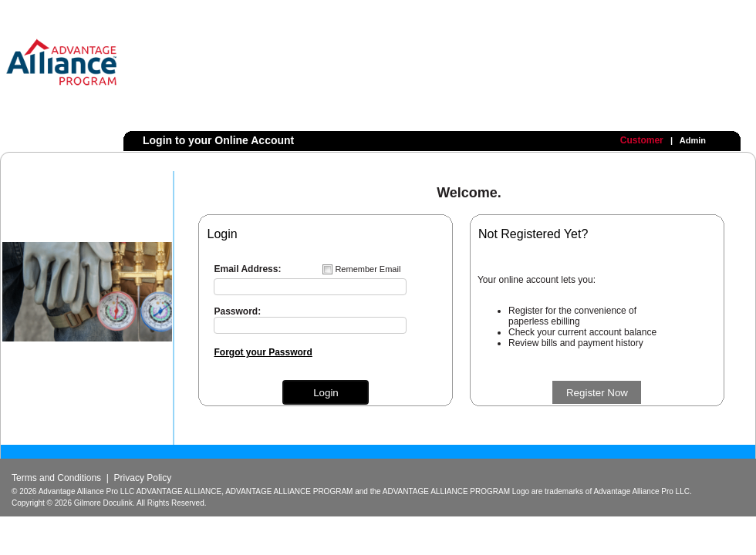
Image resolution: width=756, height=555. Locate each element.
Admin (693, 140)
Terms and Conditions (56, 478)
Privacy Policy (143, 478)
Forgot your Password (263, 352)
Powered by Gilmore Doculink (678, 539)
